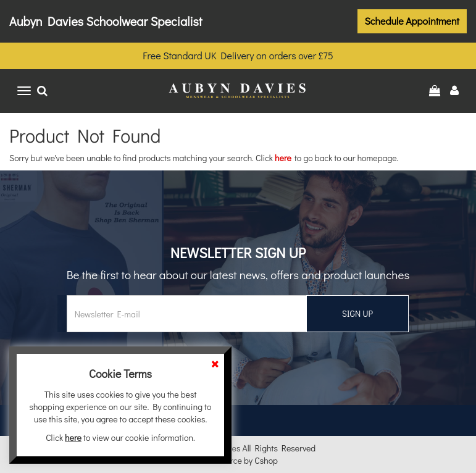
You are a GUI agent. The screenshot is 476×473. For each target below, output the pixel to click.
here (283, 158)
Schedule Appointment (412, 21)
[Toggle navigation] (24, 91)
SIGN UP (357, 313)
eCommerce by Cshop (238, 460)
